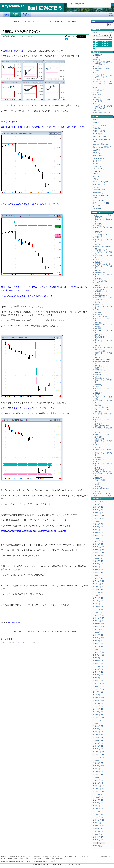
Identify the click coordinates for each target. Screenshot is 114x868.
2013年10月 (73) (99, 723)
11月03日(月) (97, 478)
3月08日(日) (97, 73)
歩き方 (97, 395)
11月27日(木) (97, 244)
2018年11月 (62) (99, 550)
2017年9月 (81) (98, 590)
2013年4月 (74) (98, 740)
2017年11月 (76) (99, 584)
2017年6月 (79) (98, 598)
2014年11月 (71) (99, 686)
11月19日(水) (97, 323)
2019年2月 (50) (98, 541)
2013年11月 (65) (99, 720)
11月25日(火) (97, 270)
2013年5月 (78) (98, 738)
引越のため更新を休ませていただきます (103, 63)
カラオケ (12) (97, 156)
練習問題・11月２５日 (103, 264)
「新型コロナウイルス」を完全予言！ (103, 100)
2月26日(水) (97, 104)
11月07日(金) (97, 437)
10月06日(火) (97, 55)
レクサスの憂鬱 (100, 351)
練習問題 (98, 329)
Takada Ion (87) (98, 169)
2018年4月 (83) (98, 570)
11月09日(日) (97, 424)
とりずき (98, 482)
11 (100, 42)
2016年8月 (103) (99, 627)
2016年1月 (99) (98, 646)
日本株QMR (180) (99, 190)
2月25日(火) (97, 110)
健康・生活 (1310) (99, 120)
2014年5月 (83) (98, 703)
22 (111, 44)
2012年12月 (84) (99, 752)
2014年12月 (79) (99, 683)
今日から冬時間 (100, 480)
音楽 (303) (96, 150)
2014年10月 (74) (99, 689)
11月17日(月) (97, 345)
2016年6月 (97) (98, 632)
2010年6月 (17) (98, 837)
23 (94, 46)
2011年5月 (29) (98, 806)
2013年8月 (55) (98, 729)
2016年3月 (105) (99, 641)
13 (105, 42)
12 (102, 42)
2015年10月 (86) (99, 655)
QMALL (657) (97, 208)
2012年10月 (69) (99, 757)
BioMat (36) (97, 171)
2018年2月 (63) (98, 575)
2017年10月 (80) (99, 587)
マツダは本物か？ (101, 296)
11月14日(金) (97, 372)
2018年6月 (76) (98, 564)
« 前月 (95, 33)
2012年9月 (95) (98, 760)
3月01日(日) (97, 88)
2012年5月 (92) (98, 772)
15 (111, 42)
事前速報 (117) (98, 193)
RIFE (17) (96, 174)
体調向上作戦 (99, 304)
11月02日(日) (97, 487)
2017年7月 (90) (98, 595)
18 (100, 44)
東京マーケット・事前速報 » (65, 21)
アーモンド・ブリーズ (102, 360)
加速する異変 (99, 439)
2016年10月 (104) (99, 621)
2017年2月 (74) (98, 609)
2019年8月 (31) (98, 524)
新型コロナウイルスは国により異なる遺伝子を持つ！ (103, 83)
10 (97, 42)
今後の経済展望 (100, 272)
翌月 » (110, 33)
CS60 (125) (97, 166)
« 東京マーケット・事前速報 (24, 21)
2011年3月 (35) (98, 811)
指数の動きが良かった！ (103, 378)
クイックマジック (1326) (101, 203)
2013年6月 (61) (98, 735)
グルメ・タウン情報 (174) (102, 147)
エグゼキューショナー (15, 622)
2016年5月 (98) (98, 635)
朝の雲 (97, 238)
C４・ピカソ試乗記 (101, 281)
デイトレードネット (6, 14)
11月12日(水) (97, 393)
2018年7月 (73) (98, 561)
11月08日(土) (97, 432)
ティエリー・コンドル (102, 493)
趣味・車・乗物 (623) (100, 144)
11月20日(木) (97, 313)
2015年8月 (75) (98, 661)
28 (108, 46)
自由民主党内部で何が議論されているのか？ (103, 107)
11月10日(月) (97, 412)
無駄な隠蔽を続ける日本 (103, 113)
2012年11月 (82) (99, 755)
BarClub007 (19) (98, 158)
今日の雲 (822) (98, 128)
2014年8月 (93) (98, 695)
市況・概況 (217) (99, 185)
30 (94, 48)
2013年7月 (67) (98, 732)
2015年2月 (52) (98, 678)
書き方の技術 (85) (99, 134)
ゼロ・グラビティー (102, 489)
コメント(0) (71, 36)
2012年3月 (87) (98, 777)
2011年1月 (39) (98, 817)
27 (105, 46)
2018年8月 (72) (98, 558)
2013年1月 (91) (98, 749)
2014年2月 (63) (98, 712)
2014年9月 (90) (98, 692)
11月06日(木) (97, 447)
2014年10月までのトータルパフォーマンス (103, 408)
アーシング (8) (98, 176)
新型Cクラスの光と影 (102, 434)
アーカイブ (99, 499)
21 (108, 44)
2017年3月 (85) (98, 607)
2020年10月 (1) (98, 501)
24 (97, 46)
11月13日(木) (97, 385)
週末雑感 (98, 95)
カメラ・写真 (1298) (100, 125)
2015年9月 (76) (98, 658)
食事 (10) (96, 122)
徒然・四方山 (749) (99, 137)
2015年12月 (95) (99, 649)
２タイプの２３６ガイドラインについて (19, 408)
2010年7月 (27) (98, 834)
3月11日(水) (97, 60)
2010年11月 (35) (99, 823)
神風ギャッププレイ (102, 370)
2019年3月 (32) (98, 538)
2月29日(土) (97, 93)
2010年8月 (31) (98, 831)
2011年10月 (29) (99, 792)
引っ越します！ (100, 90)
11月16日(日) (97, 357)
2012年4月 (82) (98, 775)
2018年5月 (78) (98, 567)
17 (97, 44)
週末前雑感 (99, 315)
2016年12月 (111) (99, 615)
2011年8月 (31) (98, 797)
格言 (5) (95, 164)
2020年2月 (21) (98, 507)
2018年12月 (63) (99, 547)
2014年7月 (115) (99, 698)
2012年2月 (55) (98, 780)
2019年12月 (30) (99, 513)
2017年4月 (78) (98, 604)
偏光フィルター (100, 368)
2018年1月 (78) (98, 578)
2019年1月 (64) (98, 544)
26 (102, 46)
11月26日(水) (97, 262)
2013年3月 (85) (98, 743)
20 (105, 44)
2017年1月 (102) (99, 612)
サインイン (22, 642)
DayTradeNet (13, 6)
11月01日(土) (97, 491)
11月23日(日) (97, 285)
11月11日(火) (97, 405)
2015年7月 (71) (98, 664)
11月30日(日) (97, 217)
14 (108, 42)
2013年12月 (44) (99, 718)
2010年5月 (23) (98, 840)
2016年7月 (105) (99, 629)
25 (100, 46)
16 (94, 44)
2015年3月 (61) (98, 675)
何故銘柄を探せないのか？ (13, 51)
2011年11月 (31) (99, 789)
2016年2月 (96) (98, 644)
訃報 (96, 57)
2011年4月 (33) (98, 809)
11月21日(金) (97, 302)
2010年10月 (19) (99, 826)
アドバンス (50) (98, 200)
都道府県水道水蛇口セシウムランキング (103, 288)
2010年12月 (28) (99, 820)
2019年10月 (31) (99, 518)
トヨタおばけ (99, 226)
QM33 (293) (97, 206)
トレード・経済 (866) (100, 182)
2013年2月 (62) (98, 746)
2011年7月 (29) (98, 800)
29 (111, 46)
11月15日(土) (97, 366)
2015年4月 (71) (98, 672)
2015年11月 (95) (99, 652)
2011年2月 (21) (98, 814)
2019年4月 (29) (98, 536)
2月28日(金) (97, 97)
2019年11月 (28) (99, 516)
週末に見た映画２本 (102, 426)
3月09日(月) (97, 66)
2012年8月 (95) (98, 763)
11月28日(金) (97, 232)
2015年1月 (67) (98, 681)
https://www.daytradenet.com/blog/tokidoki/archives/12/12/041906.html (34, 531)
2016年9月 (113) (99, 624)
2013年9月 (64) (98, 726)
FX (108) (96, 187)
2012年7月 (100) (99, 766)
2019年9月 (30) (98, 521)
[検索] (89, 4)
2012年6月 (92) (98, 769)
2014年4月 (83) (98, 706)
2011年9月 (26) (98, 794)
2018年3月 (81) (98, 573)
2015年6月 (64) (98, 666)
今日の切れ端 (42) (99, 131)
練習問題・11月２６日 (103, 250)
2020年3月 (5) (98, 504)
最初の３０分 (99, 470)
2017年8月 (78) (98, 592)
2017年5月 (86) (98, 601)
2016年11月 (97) (99, 618)
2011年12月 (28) (99, 786)
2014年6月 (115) (99, 701)
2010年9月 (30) (98, 829)
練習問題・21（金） (102, 291)
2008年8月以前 (98, 846)
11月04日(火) (97, 468)
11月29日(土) (97, 224)
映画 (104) (96, 153)
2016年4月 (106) (99, 638)
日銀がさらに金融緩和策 (103, 472)
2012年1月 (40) (98, 783)
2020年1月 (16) (98, 510)
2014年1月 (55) (98, 715)
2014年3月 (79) (98, 709)
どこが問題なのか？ (102, 316)
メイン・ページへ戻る (45, 21)
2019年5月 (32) (98, 533)
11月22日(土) (97, 294)
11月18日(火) (97, 335)
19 (102, 44)
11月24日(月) (97, 279)
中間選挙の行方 (100, 460)
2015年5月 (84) (98, 669)
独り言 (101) (97, 161)
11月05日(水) (97, 458)
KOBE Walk (26, 14)
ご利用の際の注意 (111, 15)
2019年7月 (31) (98, 527)
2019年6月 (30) (98, 530)
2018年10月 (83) (99, 553)
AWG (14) (96, 179)
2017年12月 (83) (99, 581)
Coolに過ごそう (16, 14)
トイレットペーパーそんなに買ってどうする (103, 76)
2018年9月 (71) (98, 555)
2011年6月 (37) (98, 803)
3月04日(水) (97, 80)
